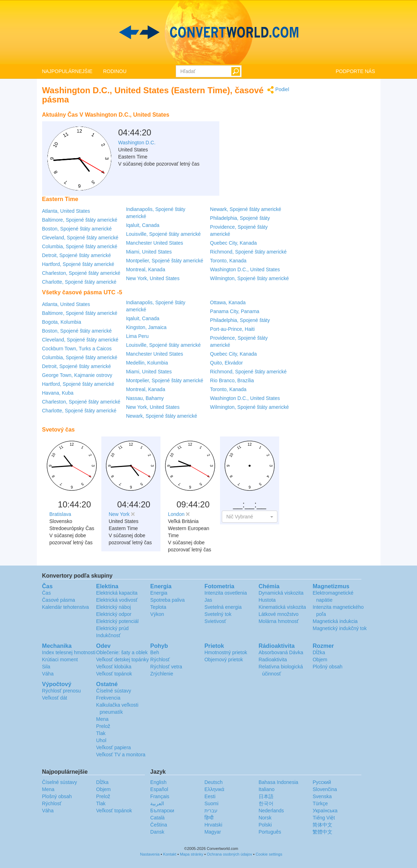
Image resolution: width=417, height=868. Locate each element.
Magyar (213, 832)
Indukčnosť (108, 635)
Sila (46, 667)
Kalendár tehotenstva (66, 607)
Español (159, 789)
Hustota (267, 600)
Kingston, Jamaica (146, 327)
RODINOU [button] (115, 71)
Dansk (157, 832)
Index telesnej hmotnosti (69, 652)
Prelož (103, 726)
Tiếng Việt (324, 818)
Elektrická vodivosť (117, 600)
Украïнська (325, 811)
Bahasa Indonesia (278, 782)
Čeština (159, 825)
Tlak (101, 733)
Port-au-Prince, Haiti (232, 329)
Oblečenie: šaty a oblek (122, 652)
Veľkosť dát (55, 698)
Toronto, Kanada (228, 261)
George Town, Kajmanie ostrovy (77, 375)
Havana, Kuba (58, 393)
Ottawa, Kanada (228, 302)
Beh (155, 652)
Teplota (158, 607)
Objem (320, 660)
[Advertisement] (245, 126)
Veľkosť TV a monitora (121, 755)
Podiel (278, 90)
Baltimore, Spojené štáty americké (80, 220)
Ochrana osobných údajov (230, 854)
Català (157, 818)
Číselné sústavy (114, 691)
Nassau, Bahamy (145, 398)
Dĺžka (319, 652)
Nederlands (271, 811)
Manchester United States (155, 243)
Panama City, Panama (235, 311)
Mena (102, 719)
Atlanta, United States (66, 211)
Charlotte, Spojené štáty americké (79, 282)
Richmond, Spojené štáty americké (248, 252)
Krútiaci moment (60, 660)
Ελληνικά (214, 789)
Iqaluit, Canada (143, 225)
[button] (250, 517)
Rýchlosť (160, 660)
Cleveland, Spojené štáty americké (80, 238)
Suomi (212, 803)
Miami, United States (149, 252)
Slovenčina (325, 789)
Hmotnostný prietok (226, 652)
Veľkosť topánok (114, 674)
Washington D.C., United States (245, 269)
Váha (48, 674)
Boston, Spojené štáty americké (77, 229)
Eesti (210, 796)
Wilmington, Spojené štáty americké (250, 278)
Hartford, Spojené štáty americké (78, 264)
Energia (159, 593)
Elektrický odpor (114, 614)
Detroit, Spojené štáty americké (77, 255)
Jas (208, 600)
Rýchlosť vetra (166, 667)
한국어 (266, 803)
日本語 (266, 796)
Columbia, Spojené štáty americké (80, 246)
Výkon (157, 614)
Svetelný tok (218, 614)
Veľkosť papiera (113, 747)
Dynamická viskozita (281, 593)
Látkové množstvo (279, 614)
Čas (47, 593)
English (158, 782)
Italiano (267, 789)
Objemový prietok (224, 660)
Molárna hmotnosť (279, 621)
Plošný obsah (327, 667)
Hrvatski (213, 825)
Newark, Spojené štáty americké (246, 209)
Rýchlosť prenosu (62, 691)
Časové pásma (59, 600)
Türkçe (320, 803)
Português (270, 832)
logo (208, 32)
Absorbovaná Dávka (281, 652)
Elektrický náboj (113, 607)
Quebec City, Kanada (233, 243)
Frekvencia (108, 698)
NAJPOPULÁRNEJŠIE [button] (67, 71)
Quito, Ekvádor (227, 363)
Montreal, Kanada (146, 269)
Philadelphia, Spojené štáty (240, 218)
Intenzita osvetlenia (226, 593)
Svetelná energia (223, 607)
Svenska (322, 796)
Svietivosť (215, 621)
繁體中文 (322, 832)
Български (162, 811)
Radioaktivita (273, 660)
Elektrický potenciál (117, 621)
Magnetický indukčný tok (340, 628)
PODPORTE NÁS (356, 71)
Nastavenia (150, 854)
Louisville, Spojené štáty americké (164, 234)
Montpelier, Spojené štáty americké (165, 261)
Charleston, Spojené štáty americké (81, 273)
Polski (265, 825)
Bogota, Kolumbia (62, 322)
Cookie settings (269, 854)
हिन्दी (209, 818)
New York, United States (153, 278)
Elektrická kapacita (117, 593)
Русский (322, 782)
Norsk (265, 818)
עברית (211, 811)
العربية (157, 803)
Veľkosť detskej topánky (122, 660)
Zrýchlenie (162, 674)
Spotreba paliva (167, 600)
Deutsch (213, 782)
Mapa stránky (192, 854)
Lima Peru (137, 336)
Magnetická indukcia (335, 621)
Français (160, 796)
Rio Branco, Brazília (232, 380)
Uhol (101, 740)
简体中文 (322, 825)
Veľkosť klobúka (114, 667)
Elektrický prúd (112, 628)
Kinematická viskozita (282, 607)
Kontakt (170, 854)
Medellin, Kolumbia (147, 363)
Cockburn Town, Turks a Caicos (77, 349)
